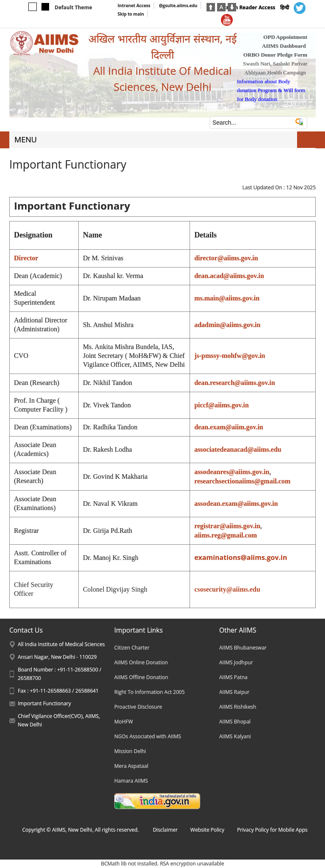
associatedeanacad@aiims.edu (238, 449)
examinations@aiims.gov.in (241, 557)
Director (26, 258)
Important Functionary (44, 703)
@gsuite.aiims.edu (178, 5)
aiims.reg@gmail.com (226, 535)
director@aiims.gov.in (226, 258)
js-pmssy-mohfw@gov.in (230, 356)
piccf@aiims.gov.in (222, 405)
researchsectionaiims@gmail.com (242, 481)
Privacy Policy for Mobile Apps (272, 830)
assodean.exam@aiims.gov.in (236, 504)
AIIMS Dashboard (284, 46)
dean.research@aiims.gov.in (235, 383)
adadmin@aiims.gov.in (227, 325)
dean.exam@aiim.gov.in (229, 427)
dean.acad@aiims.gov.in (229, 276)
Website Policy (207, 830)
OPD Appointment (285, 37)
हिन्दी (285, 7)
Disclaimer (165, 830)
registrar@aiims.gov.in (227, 526)
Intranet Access (134, 5)
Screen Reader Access (248, 7)
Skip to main (131, 14)
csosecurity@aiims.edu (227, 589)
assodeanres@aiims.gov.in (232, 472)
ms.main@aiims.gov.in (227, 298)
